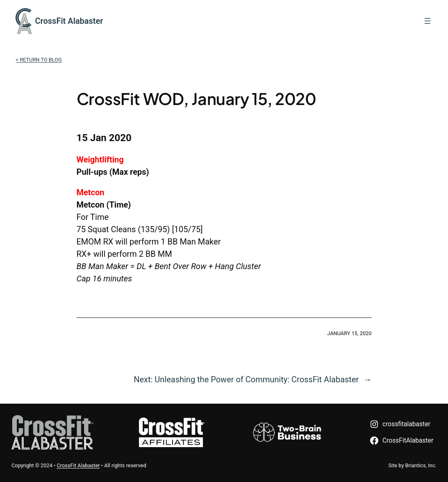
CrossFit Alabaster (69, 21)
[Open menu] (428, 21)
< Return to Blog (39, 60)
